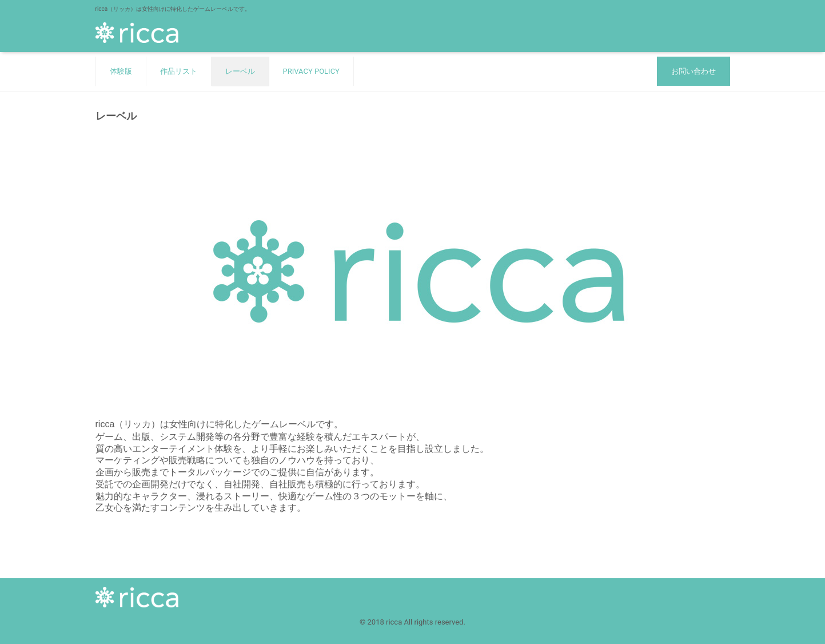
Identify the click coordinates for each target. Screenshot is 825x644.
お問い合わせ (694, 71)
